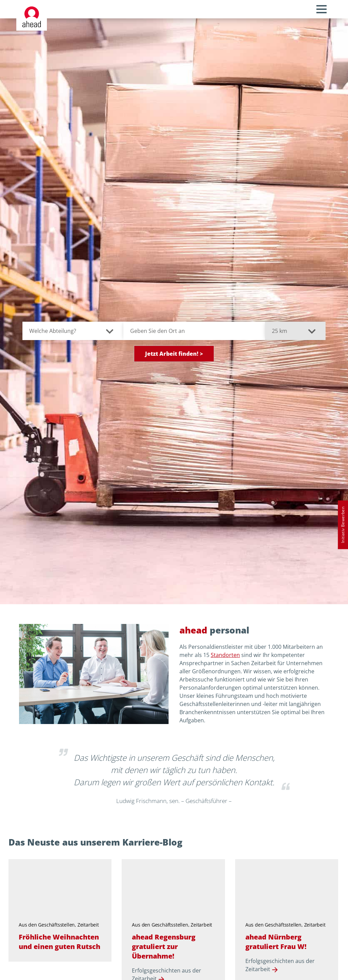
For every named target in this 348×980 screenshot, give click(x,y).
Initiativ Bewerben (343, 525)
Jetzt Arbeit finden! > (174, 354)
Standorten (225, 655)
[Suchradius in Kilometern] (295, 331)
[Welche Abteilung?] (73, 331)
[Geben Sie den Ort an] (194, 331)
